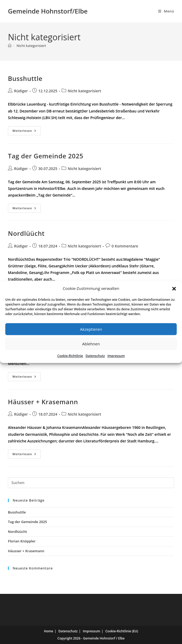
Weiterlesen (27, 131)
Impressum (116, 356)
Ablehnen (91, 344)
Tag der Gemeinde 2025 (46, 156)
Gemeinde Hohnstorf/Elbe (48, 11)
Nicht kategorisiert (31, 46)
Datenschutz (95, 356)
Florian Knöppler (22, 541)
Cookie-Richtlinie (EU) (122, 631)
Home (49, 631)
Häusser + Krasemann (43, 402)
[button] (174, 289)
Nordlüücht (26, 233)
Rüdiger (21, 91)
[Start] (10, 46)
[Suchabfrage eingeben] (91, 483)
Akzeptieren (91, 329)
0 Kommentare (125, 246)
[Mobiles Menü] (166, 11)
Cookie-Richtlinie (70, 356)
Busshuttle (25, 78)
